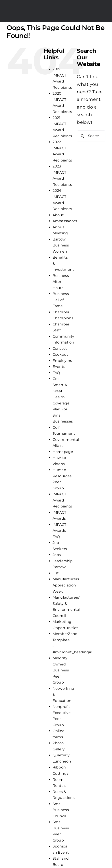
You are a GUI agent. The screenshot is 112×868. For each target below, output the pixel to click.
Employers (62, 361)
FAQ (56, 373)
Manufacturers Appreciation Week (66, 585)
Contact (60, 349)
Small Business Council (61, 810)
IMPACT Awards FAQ (60, 531)
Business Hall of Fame (61, 300)
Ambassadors (65, 221)
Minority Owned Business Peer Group (61, 670)
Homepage (63, 452)
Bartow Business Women (61, 245)
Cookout (60, 354)
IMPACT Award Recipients (62, 500)
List (56, 573)
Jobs (57, 555)
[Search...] (91, 136)
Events (59, 367)
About (58, 215)
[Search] (82, 136)
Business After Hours (61, 282)
